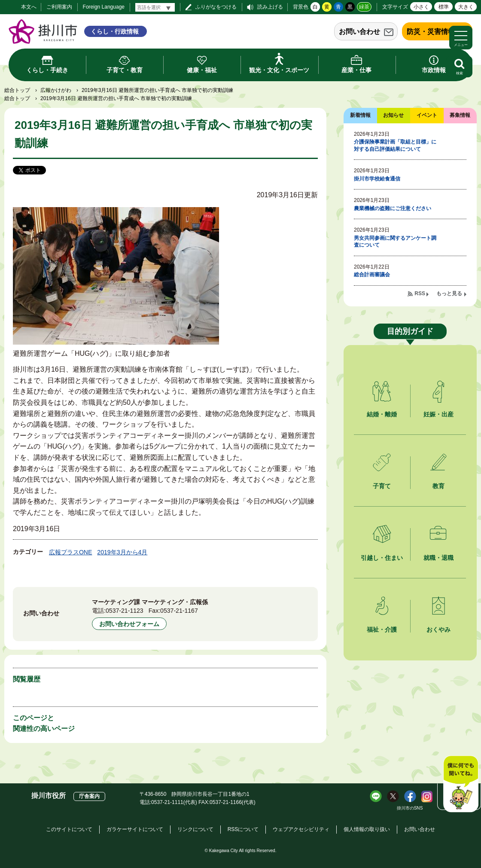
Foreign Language (104, 7)
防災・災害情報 (431, 32)
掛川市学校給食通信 (377, 179)
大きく (466, 7)
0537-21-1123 (125, 611)
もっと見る (449, 293)
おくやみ (438, 630)
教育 (438, 486)
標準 (444, 7)
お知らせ (393, 115)
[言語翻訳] (155, 7)
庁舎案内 (89, 796)
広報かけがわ (56, 90)
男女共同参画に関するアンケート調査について (395, 242)
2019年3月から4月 (122, 552)
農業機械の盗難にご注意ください (393, 208)
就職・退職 (438, 558)
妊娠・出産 (438, 414)
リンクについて (195, 829)
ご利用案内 (59, 7)
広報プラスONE (71, 552)
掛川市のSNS (410, 808)
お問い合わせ (359, 32)
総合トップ (17, 90)
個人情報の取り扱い (367, 829)
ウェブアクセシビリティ (301, 829)
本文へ (29, 7)
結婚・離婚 (382, 414)
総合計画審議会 (372, 275)
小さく (421, 7)
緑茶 (364, 7)
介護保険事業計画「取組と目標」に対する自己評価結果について (395, 145)
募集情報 (460, 115)
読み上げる (270, 7)
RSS (420, 293)
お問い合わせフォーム (129, 624)
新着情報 (360, 115)
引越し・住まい (382, 558)
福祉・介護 (382, 630)
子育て (382, 486)
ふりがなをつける (216, 7)
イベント (427, 115)
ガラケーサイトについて (135, 829)
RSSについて (243, 829)
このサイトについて (69, 829)
